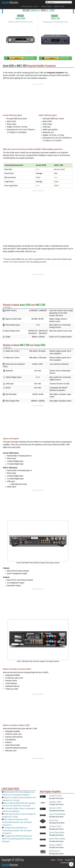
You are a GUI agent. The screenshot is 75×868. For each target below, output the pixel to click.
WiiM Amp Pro (55, 851)
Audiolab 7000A (55, 802)
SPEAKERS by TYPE (30, 7)
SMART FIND (59, 7)
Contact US (69, 860)
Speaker (10, 2)
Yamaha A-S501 (55, 826)
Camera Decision (67, 863)
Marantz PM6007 (56, 845)
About (53, 860)
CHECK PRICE (20, 58)
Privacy (60, 860)
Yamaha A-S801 (55, 808)
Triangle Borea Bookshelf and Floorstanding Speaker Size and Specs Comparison (17, 831)
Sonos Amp (54, 820)
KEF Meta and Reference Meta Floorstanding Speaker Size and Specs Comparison (17, 822)
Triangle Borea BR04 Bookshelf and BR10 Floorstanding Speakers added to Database (17, 839)
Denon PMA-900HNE (57, 814)
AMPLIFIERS (47, 7)
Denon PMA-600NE (57, 833)
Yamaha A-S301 (55, 796)
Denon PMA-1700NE (57, 839)
